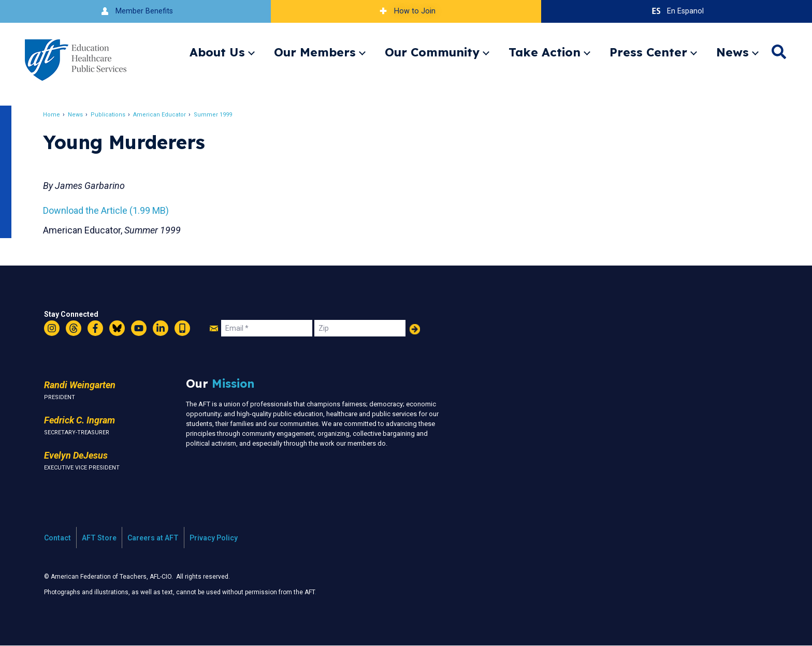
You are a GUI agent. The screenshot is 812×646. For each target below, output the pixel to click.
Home (54, 115)
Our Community (432, 52)
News (733, 52)
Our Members (315, 52)
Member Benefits (135, 11)
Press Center (648, 52)
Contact (57, 538)
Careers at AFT (153, 538)
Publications (111, 115)
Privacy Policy (214, 538)
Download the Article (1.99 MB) (108, 210)
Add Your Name (415, 329)
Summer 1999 (215, 115)
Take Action (545, 52)
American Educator (162, 115)
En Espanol (677, 11)
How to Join (406, 11)
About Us (217, 52)
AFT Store (99, 538)
